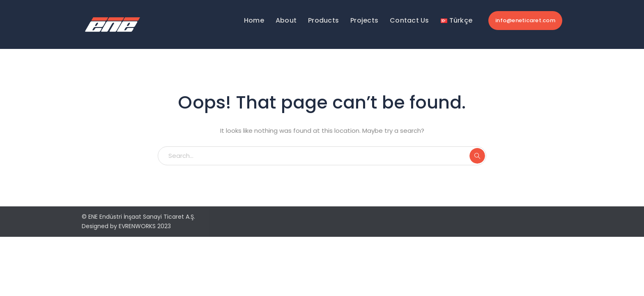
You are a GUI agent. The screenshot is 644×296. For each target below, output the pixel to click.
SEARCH (477, 156)
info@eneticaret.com (525, 20)
